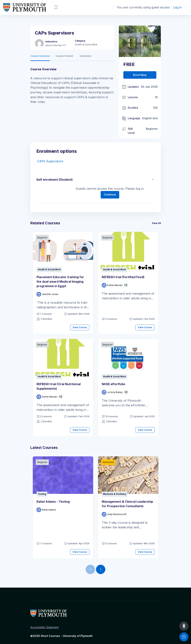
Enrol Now (140, 75)
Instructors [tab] (86, 56)
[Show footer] (184, 637)
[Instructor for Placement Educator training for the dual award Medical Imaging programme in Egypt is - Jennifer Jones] (48, 294)
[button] (153, 180)
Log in (177, 7)
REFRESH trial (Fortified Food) (123, 277)
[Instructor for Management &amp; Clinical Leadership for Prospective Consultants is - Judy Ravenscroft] (114, 514)
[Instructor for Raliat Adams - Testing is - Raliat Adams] (46, 510)
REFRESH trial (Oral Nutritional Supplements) (59, 386)
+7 (64, 45)
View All (156, 223)
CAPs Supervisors (50, 161)
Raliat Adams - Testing (53, 502)
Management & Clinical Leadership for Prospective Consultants (127, 504)
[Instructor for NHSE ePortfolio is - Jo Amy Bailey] (112, 392)
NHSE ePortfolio (113, 384)
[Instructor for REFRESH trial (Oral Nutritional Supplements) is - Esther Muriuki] (47, 397)
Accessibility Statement (45, 627)
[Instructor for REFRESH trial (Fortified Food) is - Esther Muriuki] (112, 285)
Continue (110, 194)
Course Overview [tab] (40, 56)
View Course (80, 327)
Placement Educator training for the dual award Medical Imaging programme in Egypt (60, 282)
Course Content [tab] (64, 56)
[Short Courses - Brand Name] (25, 7)
